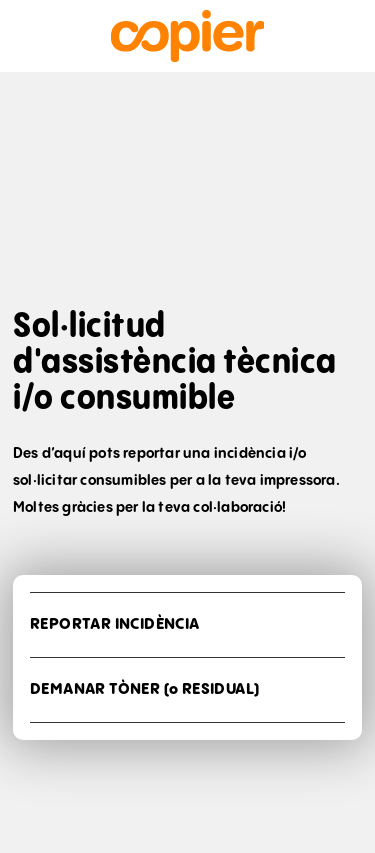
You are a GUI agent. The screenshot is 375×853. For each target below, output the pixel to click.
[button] (187, 625)
